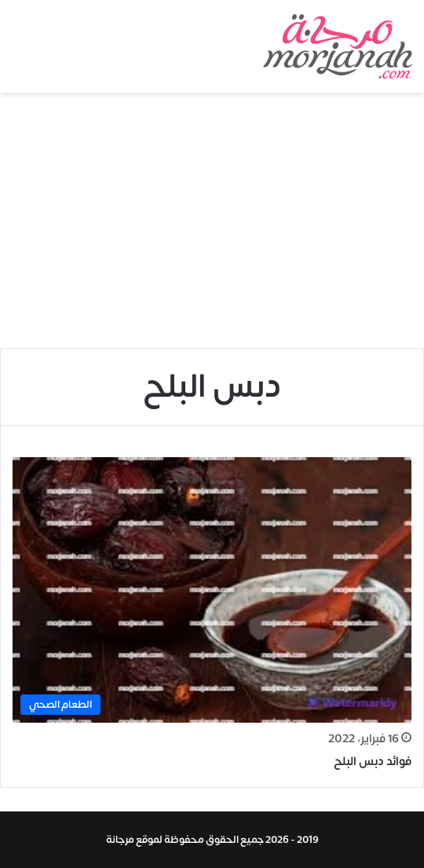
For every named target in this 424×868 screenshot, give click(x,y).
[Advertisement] (212, 226)
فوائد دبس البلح (373, 762)
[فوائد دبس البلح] (212, 590)
